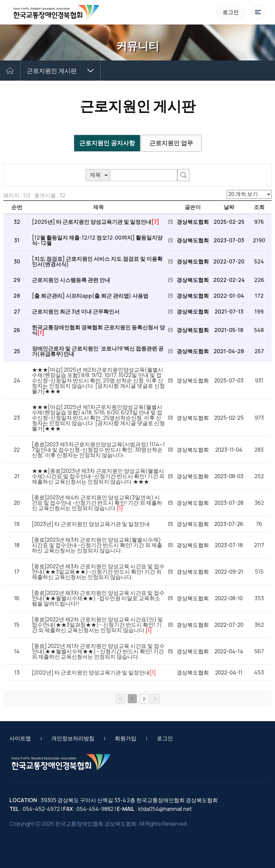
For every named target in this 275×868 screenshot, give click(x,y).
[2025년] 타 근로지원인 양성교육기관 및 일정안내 (92, 222)
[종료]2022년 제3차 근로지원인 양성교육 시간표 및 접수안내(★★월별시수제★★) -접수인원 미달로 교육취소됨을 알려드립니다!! (98, 598)
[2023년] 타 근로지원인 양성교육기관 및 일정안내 (91, 524)
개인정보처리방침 (73, 738)
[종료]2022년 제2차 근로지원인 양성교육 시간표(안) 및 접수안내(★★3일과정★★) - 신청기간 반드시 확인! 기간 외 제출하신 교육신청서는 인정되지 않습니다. (97, 625)
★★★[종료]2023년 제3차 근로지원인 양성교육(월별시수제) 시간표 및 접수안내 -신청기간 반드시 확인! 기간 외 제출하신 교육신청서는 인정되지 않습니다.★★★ (98, 476)
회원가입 (126, 738)
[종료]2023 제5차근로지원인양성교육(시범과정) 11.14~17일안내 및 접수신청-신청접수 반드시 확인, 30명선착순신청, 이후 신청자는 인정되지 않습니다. (98, 450)
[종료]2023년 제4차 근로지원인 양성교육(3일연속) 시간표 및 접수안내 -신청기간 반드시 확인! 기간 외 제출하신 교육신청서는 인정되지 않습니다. (97, 503)
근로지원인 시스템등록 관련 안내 (71, 280)
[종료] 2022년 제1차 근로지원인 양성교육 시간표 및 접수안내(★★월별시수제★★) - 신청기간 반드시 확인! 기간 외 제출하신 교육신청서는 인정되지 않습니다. (98, 651)
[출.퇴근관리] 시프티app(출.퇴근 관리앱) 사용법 (90, 296)
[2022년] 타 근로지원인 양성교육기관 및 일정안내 (91, 672)
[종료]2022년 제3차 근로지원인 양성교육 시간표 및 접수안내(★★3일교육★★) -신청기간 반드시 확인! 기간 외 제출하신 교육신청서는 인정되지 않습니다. (98, 572)
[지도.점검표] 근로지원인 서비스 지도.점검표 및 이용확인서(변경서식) (97, 261)
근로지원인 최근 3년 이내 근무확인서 (76, 312)
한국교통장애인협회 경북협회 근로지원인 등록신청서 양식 (98, 330)
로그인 (231, 12)
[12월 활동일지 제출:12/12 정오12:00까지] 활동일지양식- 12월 (97, 240)
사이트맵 (20, 738)
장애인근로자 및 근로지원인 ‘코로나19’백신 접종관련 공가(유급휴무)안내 (98, 351)
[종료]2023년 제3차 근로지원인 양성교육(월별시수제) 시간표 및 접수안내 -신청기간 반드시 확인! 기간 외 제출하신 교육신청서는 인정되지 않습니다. (97, 545)
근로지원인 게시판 (52, 71)
